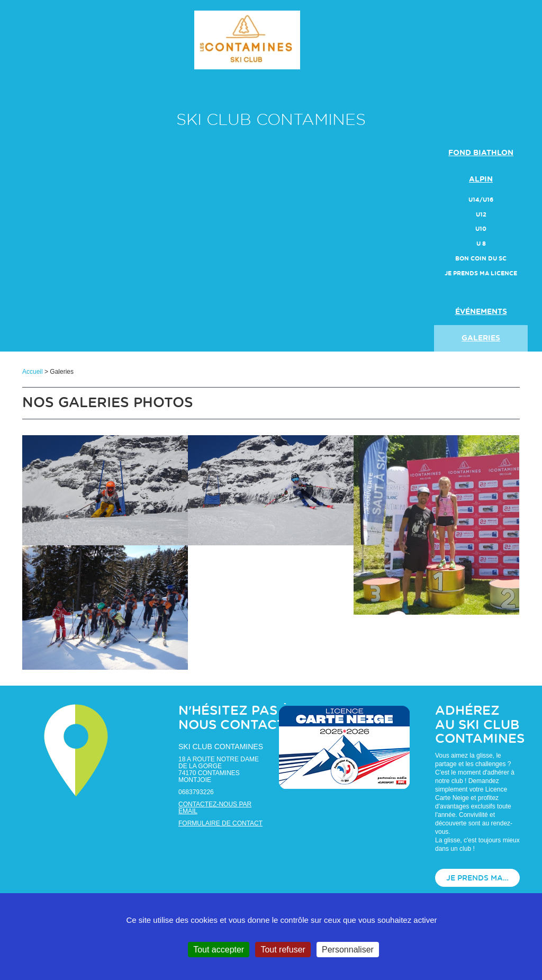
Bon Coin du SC (481, 259)
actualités (481, 285)
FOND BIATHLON (481, 153)
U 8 (481, 244)
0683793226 (196, 792)
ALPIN (481, 179)
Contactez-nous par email (215, 808)
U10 (481, 229)
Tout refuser (283, 950)
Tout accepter (219, 950)
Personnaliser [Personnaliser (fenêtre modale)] (348, 950)
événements (481, 312)
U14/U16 (481, 200)
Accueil (33, 372)
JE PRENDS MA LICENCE (481, 273)
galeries (481, 338)
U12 (481, 215)
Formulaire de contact (220, 823)
